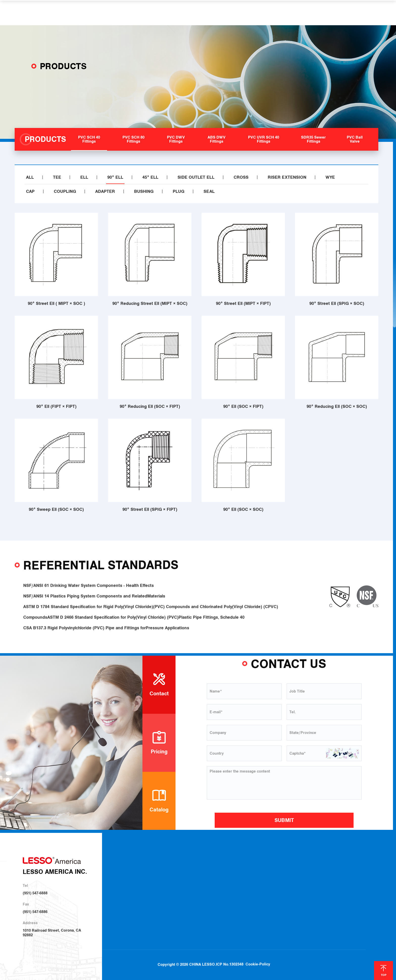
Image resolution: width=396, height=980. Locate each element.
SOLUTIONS (189, 13)
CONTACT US (295, 13)
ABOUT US (121, 13)
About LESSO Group (169, 876)
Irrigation (269, 876)
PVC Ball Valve (219, 920)
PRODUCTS (154, 13)
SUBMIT (284, 820)
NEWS (265, 13)
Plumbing (270, 867)
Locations (307, 876)
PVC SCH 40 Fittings (224, 867)
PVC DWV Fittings (222, 885)
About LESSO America (171, 867)
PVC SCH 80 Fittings (224, 876)
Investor (159, 894)
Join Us (305, 885)
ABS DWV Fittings (222, 893)
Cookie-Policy (258, 950)
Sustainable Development (173, 884)
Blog (352, 868)
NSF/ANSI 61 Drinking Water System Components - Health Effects (89, 596)
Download (307, 867)
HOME (94, 13)
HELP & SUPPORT (230, 13)
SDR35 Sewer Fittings (225, 911)
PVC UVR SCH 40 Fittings (228, 902)
